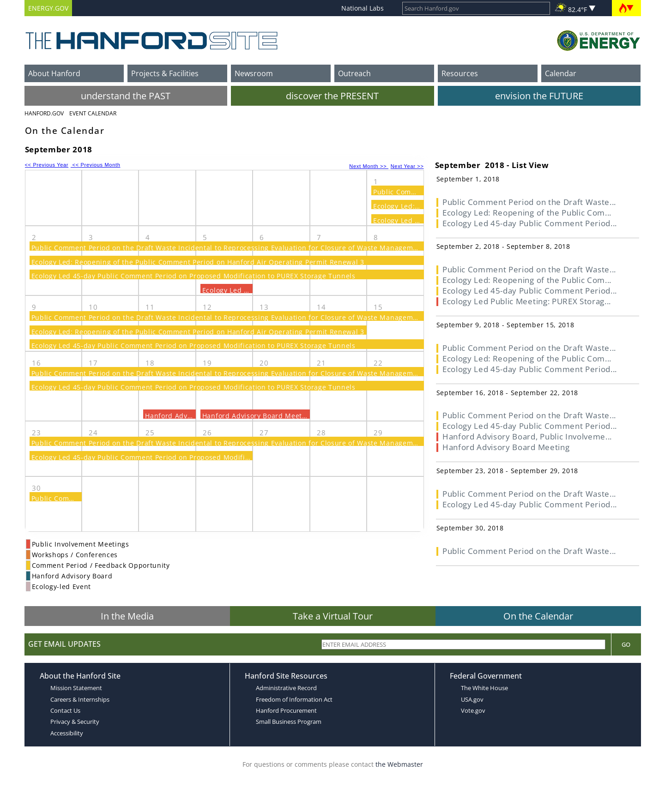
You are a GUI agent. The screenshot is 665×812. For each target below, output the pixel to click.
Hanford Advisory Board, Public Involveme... (527, 436)
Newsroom (254, 73)
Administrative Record (286, 688)
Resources (460, 73)
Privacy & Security (75, 722)
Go (626, 644)
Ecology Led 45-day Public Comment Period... (530, 223)
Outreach (354, 73)
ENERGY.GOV (48, 8)
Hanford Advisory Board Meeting (257, 416)
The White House (484, 688)
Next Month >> (369, 166)
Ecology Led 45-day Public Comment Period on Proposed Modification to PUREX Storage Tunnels (193, 276)
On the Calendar (538, 616)
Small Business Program (289, 722)
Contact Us (65, 710)
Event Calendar (93, 113)
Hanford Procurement (286, 710)
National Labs (363, 8)
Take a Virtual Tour (333, 616)
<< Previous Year (47, 165)
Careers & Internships (80, 699)
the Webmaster (399, 764)
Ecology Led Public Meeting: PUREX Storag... (527, 301)
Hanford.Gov (44, 113)
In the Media (127, 616)
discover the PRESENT (332, 96)
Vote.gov (473, 710)
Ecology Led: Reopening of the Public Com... (527, 213)
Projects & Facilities (165, 73)
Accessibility (67, 733)
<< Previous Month (96, 165)
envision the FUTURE (539, 96)
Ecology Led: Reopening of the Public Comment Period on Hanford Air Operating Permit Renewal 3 (198, 262)
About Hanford (54, 73)
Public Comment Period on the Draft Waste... (529, 202)
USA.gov (472, 699)
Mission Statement (76, 688)
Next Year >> (407, 166)
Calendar (561, 73)
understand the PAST (126, 96)
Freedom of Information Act (294, 699)
